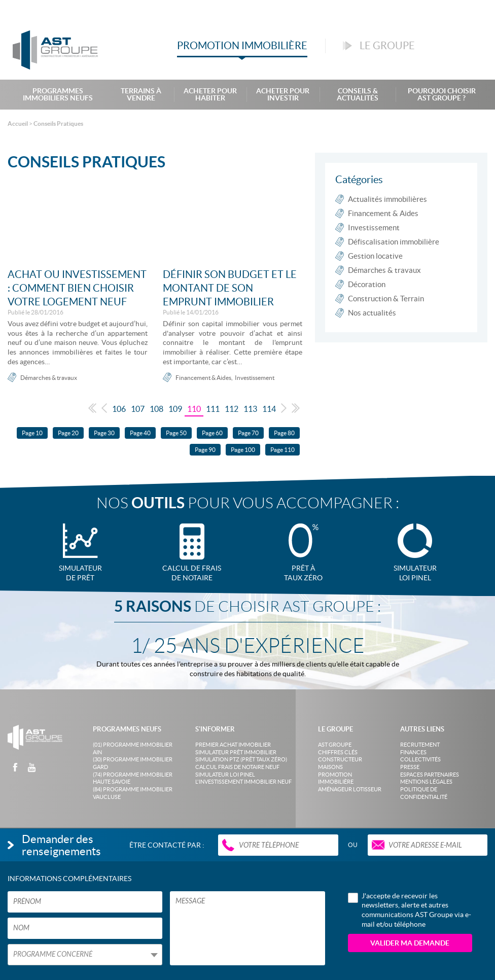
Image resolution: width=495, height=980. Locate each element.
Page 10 (32, 433)
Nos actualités (372, 313)
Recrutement (420, 745)
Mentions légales (426, 782)
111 (213, 409)
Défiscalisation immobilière (394, 242)
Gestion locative (375, 256)
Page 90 (205, 450)
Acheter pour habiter (210, 94)
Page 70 (248, 433)
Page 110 (282, 450)
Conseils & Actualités (358, 94)
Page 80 (284, 433)
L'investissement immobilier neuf (243, 782)
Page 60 (212, 433)
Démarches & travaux (49, 378)
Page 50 (176, 433)
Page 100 (243, 450)
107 (138, 409)
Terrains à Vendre (141, 94)
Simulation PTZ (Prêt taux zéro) (241, 759)
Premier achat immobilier (233, 745)
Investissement (255, 378)
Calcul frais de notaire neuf (237, 767)
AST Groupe (335, 745)
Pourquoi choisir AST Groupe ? (442, 94)
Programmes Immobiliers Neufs (58, 94)
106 (119, 409)
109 (175, 409)
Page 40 (140, 433)
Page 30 (104, 433)
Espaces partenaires (430, 775)
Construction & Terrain (386, 299)
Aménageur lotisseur (350, 789)
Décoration (367, 284)
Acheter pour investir (283, 94)
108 (156, 409)
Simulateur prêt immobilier (236, 752)
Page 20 (68, 433)
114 (269, 409)
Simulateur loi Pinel (225, 775)
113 (250, 409)
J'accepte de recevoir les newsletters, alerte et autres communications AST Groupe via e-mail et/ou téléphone (410, 910)
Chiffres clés (338, 752)
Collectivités (420, 759)
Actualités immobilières (387, 199)
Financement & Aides (203, 378)
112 (232, 409)
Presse (410, 767)
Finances (413, 752)
